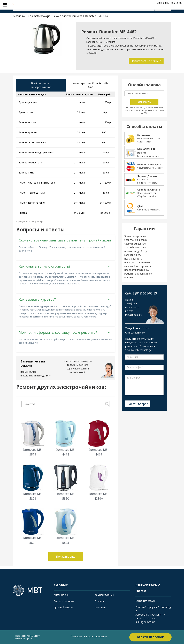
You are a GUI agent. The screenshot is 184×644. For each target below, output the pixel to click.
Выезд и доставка (64, 601)
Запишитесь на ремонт (33, 363)
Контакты (100, 607)
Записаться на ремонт (146, 61)
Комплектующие (104, 595)
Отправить (144, 102)
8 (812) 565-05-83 (145, 622)
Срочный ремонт (63, 607)
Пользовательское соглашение (89, 636)
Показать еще (66, 557)
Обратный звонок (150, 637)
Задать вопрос (138, 404)
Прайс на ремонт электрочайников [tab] (41, 85)
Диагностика (61, 595)
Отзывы (99, 601)
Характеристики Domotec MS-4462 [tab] (90, 85)
